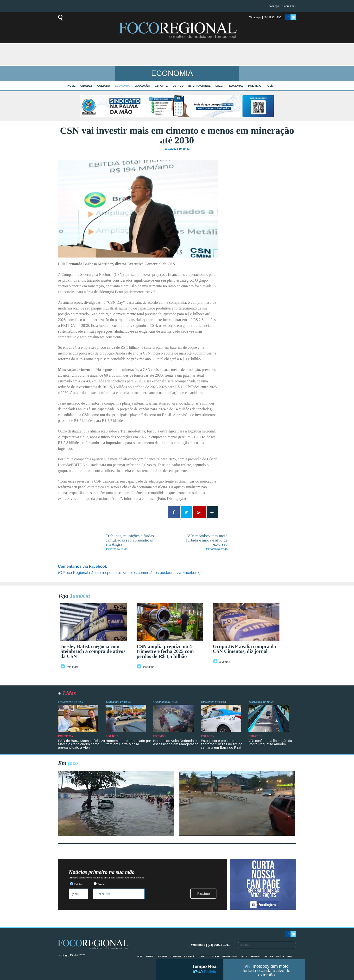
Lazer (220, 86)
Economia (122, 86)
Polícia (271, 86)
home (72, 86)
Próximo (203, 893)
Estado (178, 86)
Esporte (161, 86)
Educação (142, 86)
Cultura (104, 86)
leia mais (73, 667)
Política (254, 86)
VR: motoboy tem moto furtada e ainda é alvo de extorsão (266, 971)
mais (290, 956)
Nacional (236, 86)
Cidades (86, 86)
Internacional (199, 86)
